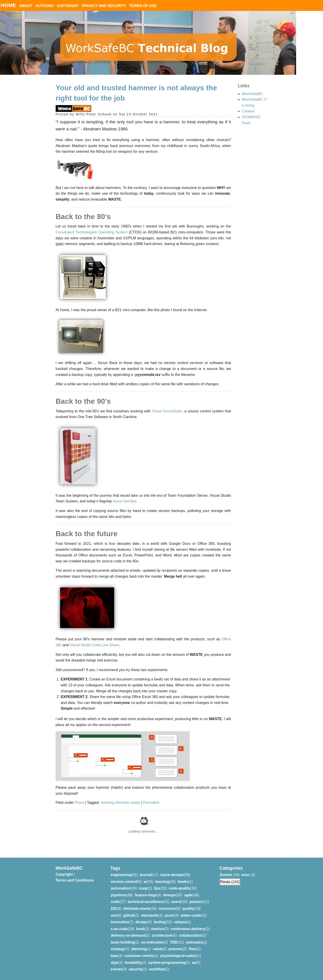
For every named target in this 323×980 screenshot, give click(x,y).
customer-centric (139, 956)
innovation (120, 922)
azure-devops (172, 875)
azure (169, 915)
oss (114, 915)
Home (8, 5)
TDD (174, 942)
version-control (124, 882)
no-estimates (152, 942)
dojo (115, 963)
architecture (162, 935)
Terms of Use (143, 6)
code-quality (179, 888)
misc (246, 875)
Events (226, 875)
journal (146, 875)
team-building (123, 942)
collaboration (190, 935)
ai (145, 882)
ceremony (167, 909)
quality (188, 909)
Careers (248, 111)
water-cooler (191, 915)
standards (149, 915)
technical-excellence (145, 902)
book (141, 929)
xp (194, 963)
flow (192, 949)
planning (139, 949)
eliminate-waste (128, 803)
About (26, 6)
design (141, 922)
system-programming (167, 963)
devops (169, 895)
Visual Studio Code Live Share (94, 645)
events (117, 969)
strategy (118, 949)
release (180, 922)
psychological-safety (178, 956)
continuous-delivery (188, 929)
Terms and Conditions (75, 880)
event (176, 902)
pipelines (119, 895)
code (115, 902)
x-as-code (119, 929)
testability (133, 963)
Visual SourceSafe (167, 411)
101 (114, 909)
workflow (157, 969)
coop (143, 888)
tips (157, 888)
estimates (194, 942)
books (183, 882)
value (158, 949)
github (129, 915)
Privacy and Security (104, 6)
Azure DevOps (124, 501)
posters (196, 902)
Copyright (68, 6)
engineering (121, 875)
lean (114, 956)
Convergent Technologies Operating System (92, 232)
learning (108, 803)
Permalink (151, 803)
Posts (79, 803)
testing (159, 922)
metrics (158, 929)
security (136, 969)
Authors (45, 6)
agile (188, 895)
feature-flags (146, 895)
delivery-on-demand (128, 935)
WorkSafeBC (252, 94)
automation (120, 888)
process (176, 949)
